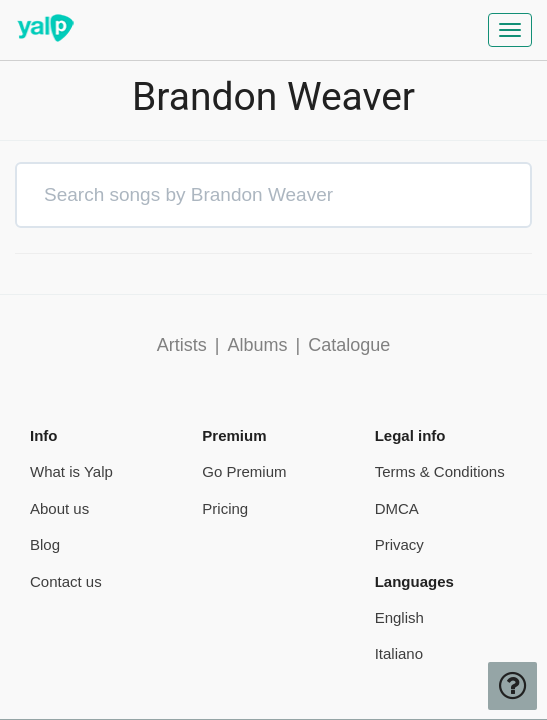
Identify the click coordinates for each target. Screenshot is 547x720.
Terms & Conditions (440, 471)
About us (59, 508)
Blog (45, 544)
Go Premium (244, 471)
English (399, 617)
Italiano (399, 653)
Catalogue (349, 345)
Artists (182, 345)
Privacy (399, 544)
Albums (257, 345)
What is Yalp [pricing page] (71, 471)
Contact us (66, 581)
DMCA (397, 508)
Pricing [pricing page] (225, 508)
